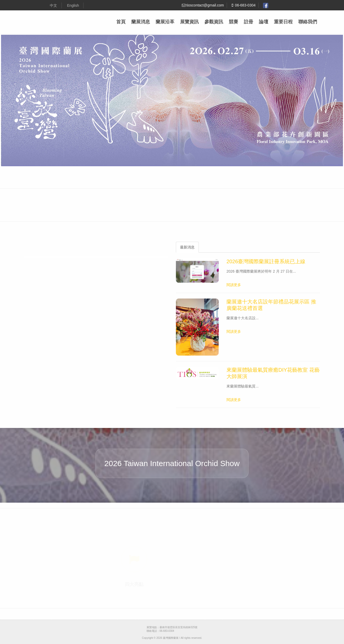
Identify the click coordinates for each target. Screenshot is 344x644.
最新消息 (187, 247)
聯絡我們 (308, 22)
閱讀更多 (234, 285)
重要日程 (283, 22)
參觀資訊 (214, 22)
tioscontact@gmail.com (202, 5)
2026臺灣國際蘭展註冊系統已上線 (266, 261)
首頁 (121, 22)
